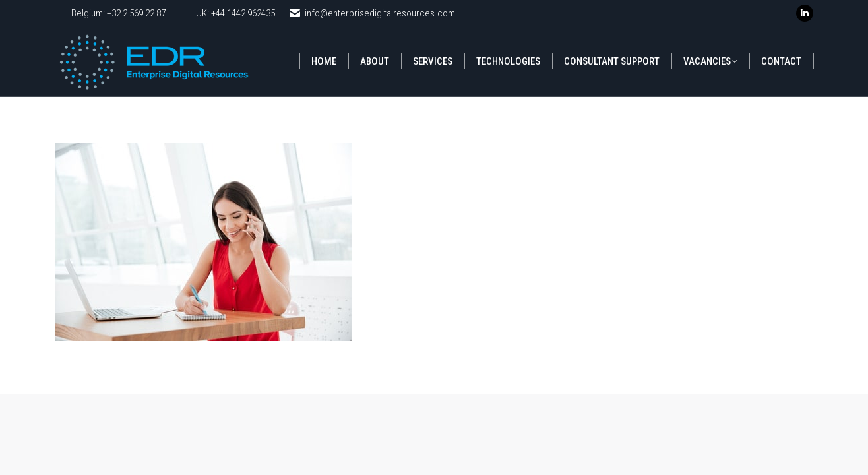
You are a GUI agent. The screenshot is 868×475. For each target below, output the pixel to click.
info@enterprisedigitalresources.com (372, 14)
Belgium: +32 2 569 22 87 (118, 13)
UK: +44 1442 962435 (235, 13)
